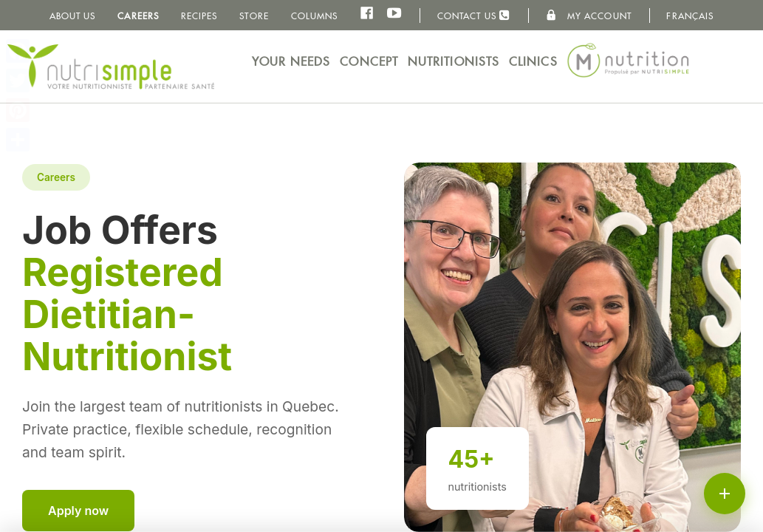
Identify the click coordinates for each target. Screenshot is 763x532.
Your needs (291, 62)
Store (254, 16)
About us (73, 16)
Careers (138, 16)
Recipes (199, 16)
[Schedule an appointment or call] (725, 494)
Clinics (533, 62)
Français (690, 16)
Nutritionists (454, 62)
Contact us (474, 15)
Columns (315, 16)
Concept (369, 62)
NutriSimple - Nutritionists (111, 66)
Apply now (78, 511)
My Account (589, 16)
